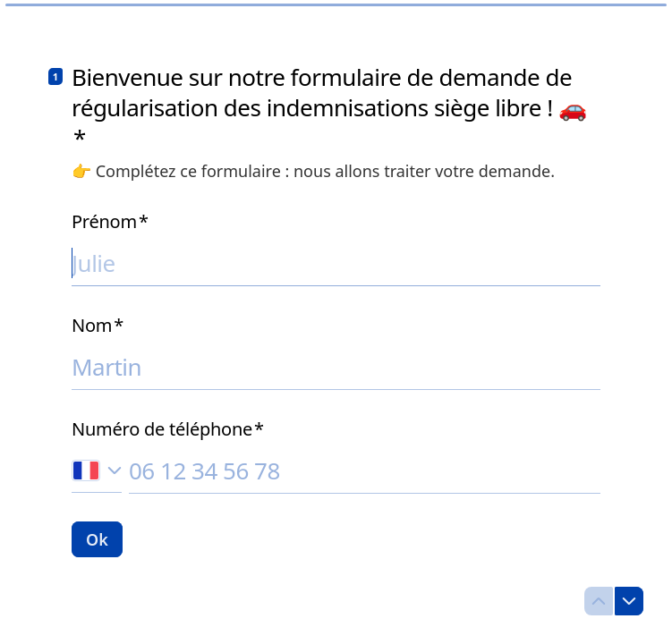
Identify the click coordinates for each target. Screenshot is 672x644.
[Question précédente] (599, 601)
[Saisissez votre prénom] (336, 263)
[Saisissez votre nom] (336, 367)
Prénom (110, 222)
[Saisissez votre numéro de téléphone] (365, 470)
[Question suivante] (629, 601)
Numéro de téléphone (168, 429)
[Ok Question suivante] (97, 539)
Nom (98, 326)
